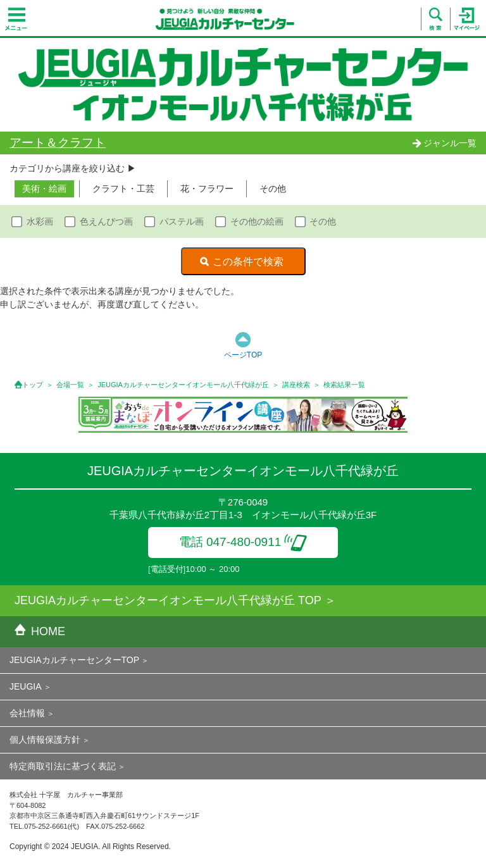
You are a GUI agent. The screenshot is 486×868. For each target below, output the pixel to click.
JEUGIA (26, 686)
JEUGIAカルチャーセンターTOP (74, 660)
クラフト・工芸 (123, 189)
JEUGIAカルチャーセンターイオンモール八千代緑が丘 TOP (168, 600)
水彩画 (40, 221)
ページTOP (243, 355)
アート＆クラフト (58, 143)
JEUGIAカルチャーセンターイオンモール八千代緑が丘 (183, 385)
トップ (33, 385)
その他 (273, 189)
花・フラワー (207, 189)
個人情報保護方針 (45, 740)
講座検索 (296, 385)
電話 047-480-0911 (243, 542)
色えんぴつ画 (106, 221)
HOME (40, 631)
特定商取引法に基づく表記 (63, 766)
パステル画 (182, 221)
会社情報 (27, 713)
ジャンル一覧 (444, 143)
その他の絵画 (257, 221)
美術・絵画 (44, 189)
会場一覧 (70, 385)
